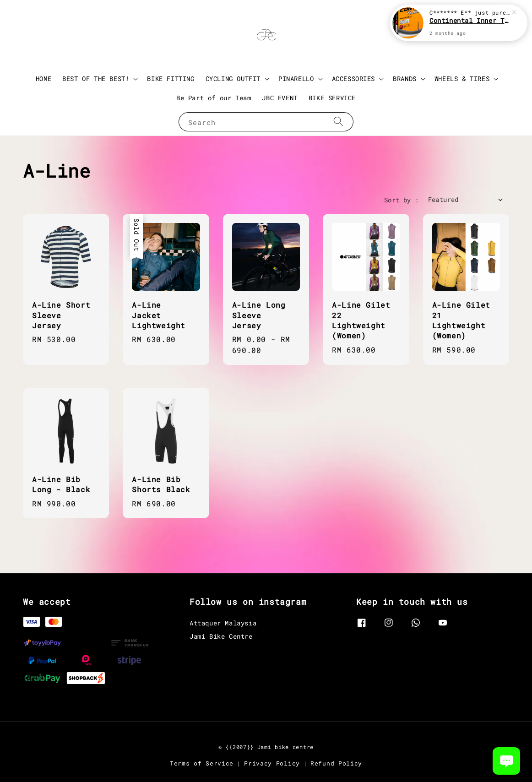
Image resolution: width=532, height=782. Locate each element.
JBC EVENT (280, 98)
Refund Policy (336, 763)
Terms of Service (202, 763)
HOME (43, 79)
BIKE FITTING (171, 79)
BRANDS (405, 79)
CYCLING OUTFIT (233, 79)
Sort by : (402, 200)
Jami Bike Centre (221, 636)
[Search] (338, 122)
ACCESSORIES (354, 79)
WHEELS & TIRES (462, 79)
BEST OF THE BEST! (96, 79)
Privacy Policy (272, 763)
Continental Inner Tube (470, 20)
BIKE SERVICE (332, 98)
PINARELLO (296, 79)
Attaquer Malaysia (223, 623)
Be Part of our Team (214, 98)
